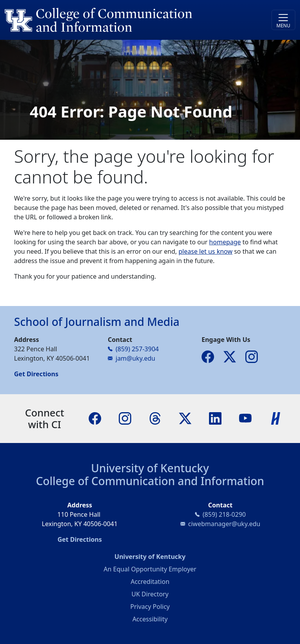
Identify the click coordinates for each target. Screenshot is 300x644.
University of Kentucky (150, 468)
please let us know (205, 251)
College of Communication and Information (150, 481)
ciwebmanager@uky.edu (224, 524)
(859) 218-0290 (224, 514)
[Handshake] (276, 418)
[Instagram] (125, 418)
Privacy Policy (150, 607)
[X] (185, 418)
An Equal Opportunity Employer (150, 569)
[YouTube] (245, 418)
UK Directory (150, 594)
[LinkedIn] (215, 418)
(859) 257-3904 (137, 349)
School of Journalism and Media (97, 322)
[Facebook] (95, 418)
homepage (225, 242)
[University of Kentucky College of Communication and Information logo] (114, 20)
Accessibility (150, 619)
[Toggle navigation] (283, 20)
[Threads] (155, 418)
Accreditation (150, 582)
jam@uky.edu (135, 358)
